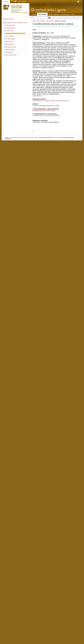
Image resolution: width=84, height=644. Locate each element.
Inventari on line (65, 14)
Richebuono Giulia (11, 47)
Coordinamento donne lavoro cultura (15, 33)
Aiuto (73, 14)
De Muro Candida (10, 39)
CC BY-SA (56, 138)
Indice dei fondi (50, 21)
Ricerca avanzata (54, 14)
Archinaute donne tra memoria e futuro (17, 23)
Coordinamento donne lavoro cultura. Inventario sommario (51, 101)
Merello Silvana (10, 44)
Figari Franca (9, 41)
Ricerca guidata (41, 21)
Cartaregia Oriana (10, 28)
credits (7, 138)
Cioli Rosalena (10, 31)
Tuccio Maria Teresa (11, 55)
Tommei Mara (9, 52)
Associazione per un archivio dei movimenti (46, 116)
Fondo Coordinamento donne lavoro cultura (46, 106)
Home (34, 14)
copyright (12, 138)
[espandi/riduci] (37, 96)
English (24, 1)
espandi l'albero (9, 19)
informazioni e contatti (21, 138)
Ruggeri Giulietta (10, 50)
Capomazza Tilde (10, 25)
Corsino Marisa (10, 36)
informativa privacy (33, 138)
